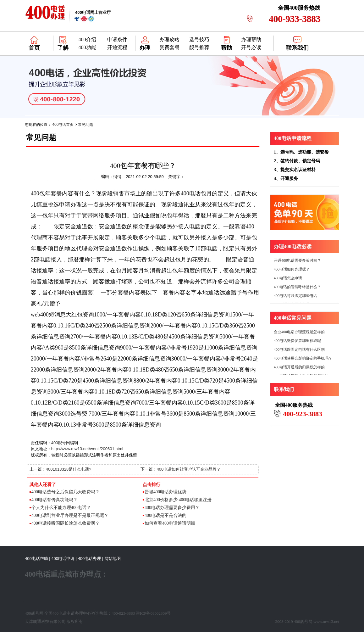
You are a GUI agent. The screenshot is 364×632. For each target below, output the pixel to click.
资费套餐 (169, 47)
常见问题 (85, 125)
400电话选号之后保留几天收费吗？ (66, 492)
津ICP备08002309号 (153, 613)
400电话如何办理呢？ (292, 269)
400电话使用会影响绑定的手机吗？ (303, 358)
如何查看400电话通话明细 (170, 523)
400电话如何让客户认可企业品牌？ (189, 469)
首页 (34, 48)
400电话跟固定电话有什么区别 (299, 350)
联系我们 (297, 48)
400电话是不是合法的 (165, 515)
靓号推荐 (199, 47)
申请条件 (117, 39)
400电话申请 (63, 559)
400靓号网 (61, 443)
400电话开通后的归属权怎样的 (299, 367)
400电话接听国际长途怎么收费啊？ (66, 523)
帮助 (227, 48)
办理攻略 (169, 39)
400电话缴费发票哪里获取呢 (297, 341)
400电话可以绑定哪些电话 (295, 296)
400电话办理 (90, 559)
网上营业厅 (93, 12)
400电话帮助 (36, 559)
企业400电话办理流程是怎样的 (299, 332)
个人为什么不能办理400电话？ (61, 508)
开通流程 (117, 47)
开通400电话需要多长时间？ (297, 260)
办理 (145, 48)
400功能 (87, 47)
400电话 (60, 613)
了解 (63, 48)
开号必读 (251, 47)
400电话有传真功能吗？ (55, 500)
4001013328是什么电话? (69, 469)
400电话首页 (63, 125)
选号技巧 (199, 39)
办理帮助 (251, 39)
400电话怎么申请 (288, 278)
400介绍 (87, 39)
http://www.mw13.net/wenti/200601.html (87, 449)
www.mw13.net (326, 621)
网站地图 (113, 559)
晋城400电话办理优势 (165, 492)
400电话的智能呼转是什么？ (297, 287)
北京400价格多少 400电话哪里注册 (178, 500)
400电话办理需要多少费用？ (172, 508)
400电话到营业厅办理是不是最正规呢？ (70, 515)
